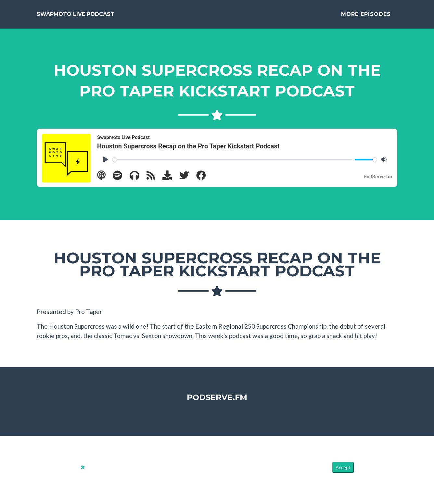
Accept (343, 473)
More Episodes (366, 17)
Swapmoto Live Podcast (76, 17)
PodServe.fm (217, 403)
